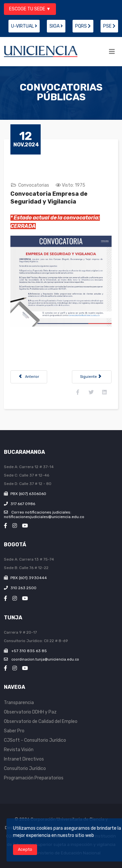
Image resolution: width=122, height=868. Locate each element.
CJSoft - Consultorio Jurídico (35, 740)
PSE (109, 26)
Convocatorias (34, 185)
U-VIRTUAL (24, 26)
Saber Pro (14, 731)
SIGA (56, 26)
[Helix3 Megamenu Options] (112, 52)
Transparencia (19, 703)
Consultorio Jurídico (25, 769)
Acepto (25, 849)
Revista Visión (19, 750)
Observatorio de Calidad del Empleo (41, 721)
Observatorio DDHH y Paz (30, 712)
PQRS (83, 26)
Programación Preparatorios (34, 778)
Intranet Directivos (24, 759)
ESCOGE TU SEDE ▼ (30, 9)
